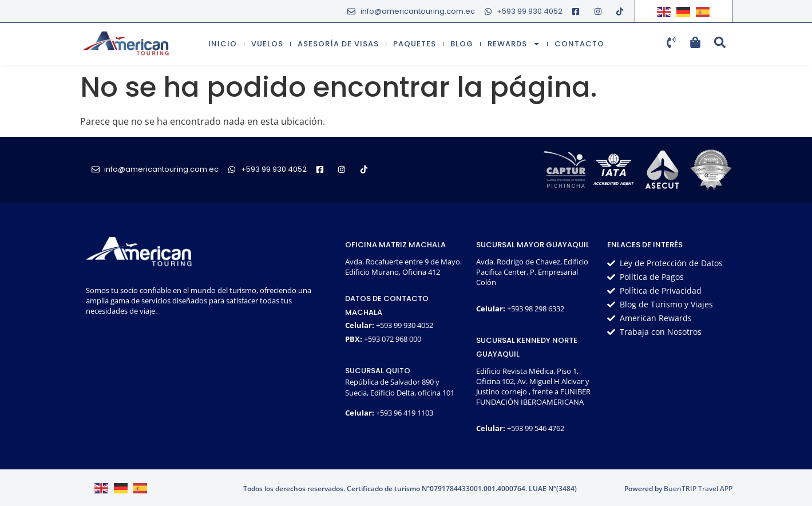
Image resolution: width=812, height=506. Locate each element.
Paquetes (415, 44)
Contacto (579, 44)
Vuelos (267, 44)
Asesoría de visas (338, 44)
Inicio (223, 44)
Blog (462, 44)
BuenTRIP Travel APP (698, 489)
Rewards (514, 44)
